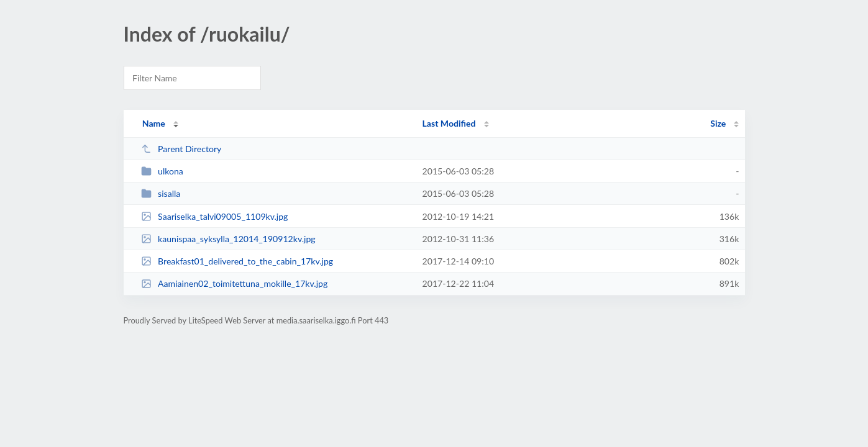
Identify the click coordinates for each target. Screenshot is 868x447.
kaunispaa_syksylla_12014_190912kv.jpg (228, 239)
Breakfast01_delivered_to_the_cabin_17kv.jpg (237, 261)
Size (718, 123)
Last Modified (449, 123)
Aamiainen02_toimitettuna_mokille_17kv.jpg (235, 283)
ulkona (162, 171)
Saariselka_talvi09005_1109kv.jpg (215, 216)
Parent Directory (181, 149)
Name (154, 123)
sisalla (161, 193)
